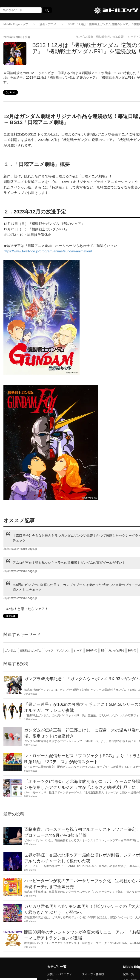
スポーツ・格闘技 (93, 974)
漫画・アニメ (48, 24)
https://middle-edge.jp (24, 549)
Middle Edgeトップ (16, 24)
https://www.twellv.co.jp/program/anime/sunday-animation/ (48, 251)
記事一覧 (129, 974)
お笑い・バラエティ (60, 974)
